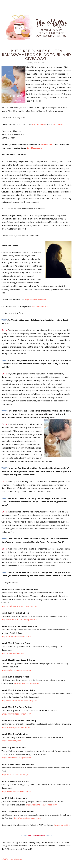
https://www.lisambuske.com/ (27, 684)
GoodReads (58, 124)
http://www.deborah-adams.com (28, 818)
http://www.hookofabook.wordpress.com (20, 620)
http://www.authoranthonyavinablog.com (19, 700)
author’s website (39, 124)
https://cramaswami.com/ (35, 300)
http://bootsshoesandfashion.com (16, 636)
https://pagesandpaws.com (13, 653)
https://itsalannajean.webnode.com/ (41, 805)
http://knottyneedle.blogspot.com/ (17, 758)
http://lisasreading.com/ (12, 741)
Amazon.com (46, 145)
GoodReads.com (34, 148)
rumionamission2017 (40, 306)
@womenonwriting (62, 825)
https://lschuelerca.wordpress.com (17, 670)
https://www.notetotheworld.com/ (16, 791)
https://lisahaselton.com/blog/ (15, 775)
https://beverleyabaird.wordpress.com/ (19, 727)
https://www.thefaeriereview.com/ (16, 714)
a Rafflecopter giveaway (12, 859)
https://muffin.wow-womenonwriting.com (20, 606)
